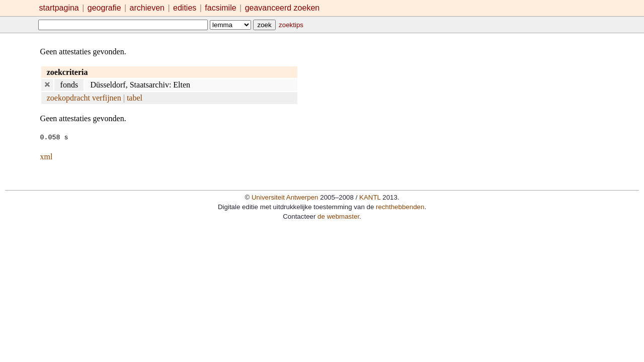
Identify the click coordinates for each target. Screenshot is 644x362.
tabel (135, 98)
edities (185, 8)
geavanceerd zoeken (283, 8)
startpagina (59, 8)
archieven (147, 8)
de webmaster (338, 216)
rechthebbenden (400, 206)
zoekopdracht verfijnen (84, 98)
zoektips (291, 25)
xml (47, 156)
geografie (104, 8)
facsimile (222, 8)
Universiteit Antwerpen (285, 197)
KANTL (370, 197)
